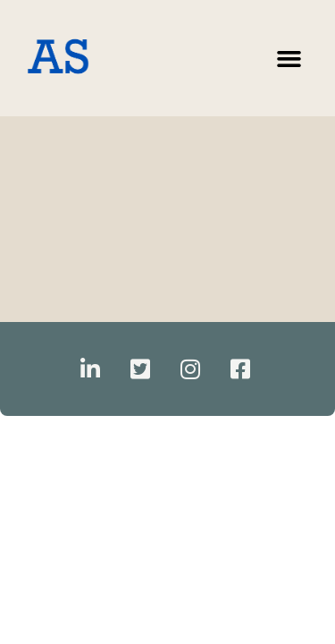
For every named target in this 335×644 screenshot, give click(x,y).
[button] (289, 58)
